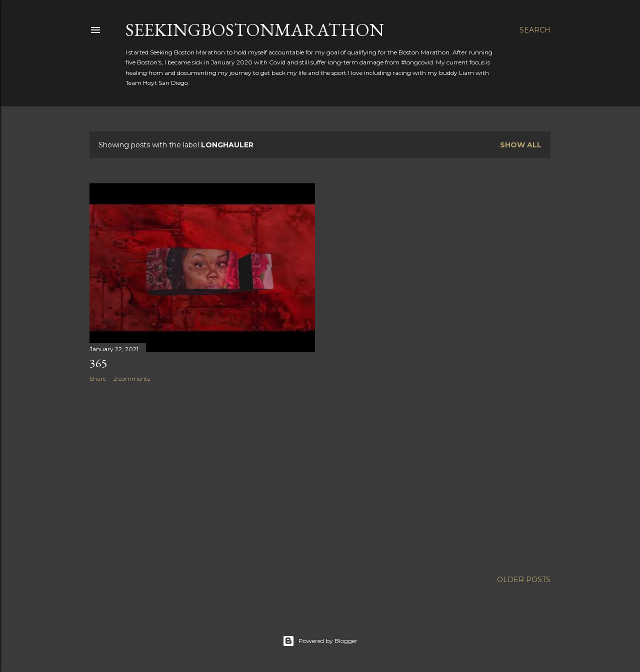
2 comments (132, 378)
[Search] (535, 30)
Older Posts (524, 580)
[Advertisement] (202, 477)
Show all (521, 145)
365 (98, 363)
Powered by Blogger (320, 641)
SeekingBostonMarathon (255, 30)
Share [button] (98, 378)
